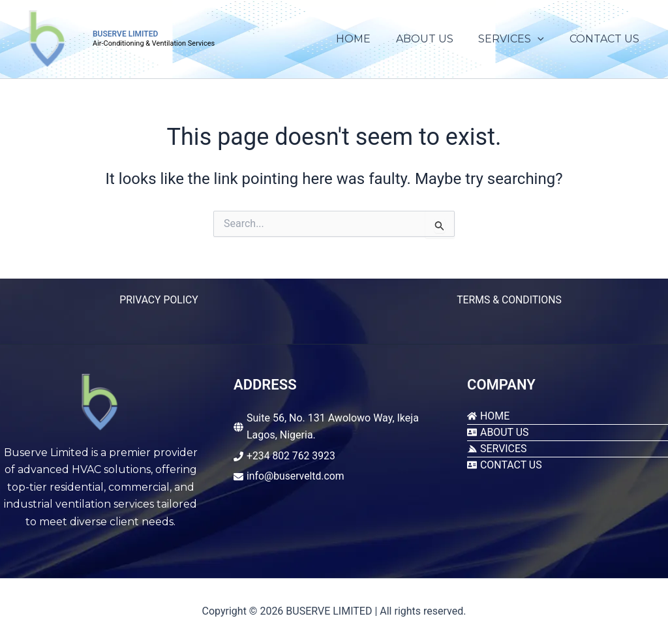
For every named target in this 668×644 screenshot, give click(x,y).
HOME (368, 39)
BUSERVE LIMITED (125, 34)
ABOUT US (435, 39)
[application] (544, 39)
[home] (488, 416)
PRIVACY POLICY (159, 300)
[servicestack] (497, 449)
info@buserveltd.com (296, 476)
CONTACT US (606, 39)
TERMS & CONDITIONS (509, 300)
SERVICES (518, 39)
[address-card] (498, 432)
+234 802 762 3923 (292, 456)
